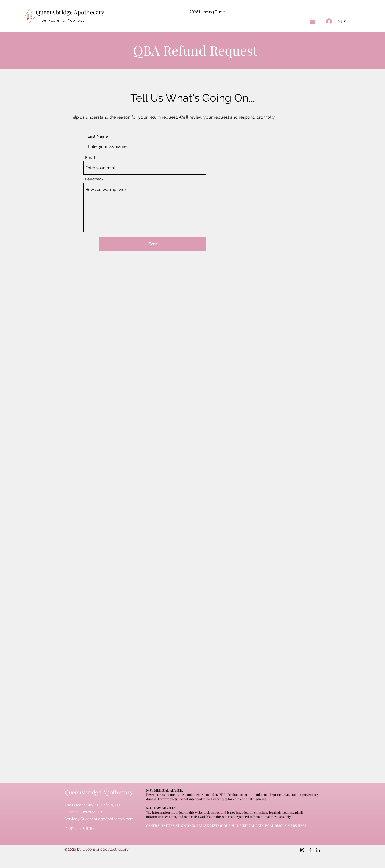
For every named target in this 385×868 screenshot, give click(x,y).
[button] (313, 21)
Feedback (94, 179)
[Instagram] (302, 850)
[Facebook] (310, 850)
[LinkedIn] (318, 850)
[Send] (153, 244)
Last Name (98, 136)
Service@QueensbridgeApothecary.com (99, 819)
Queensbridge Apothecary (70, 12)
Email (90, 158)
